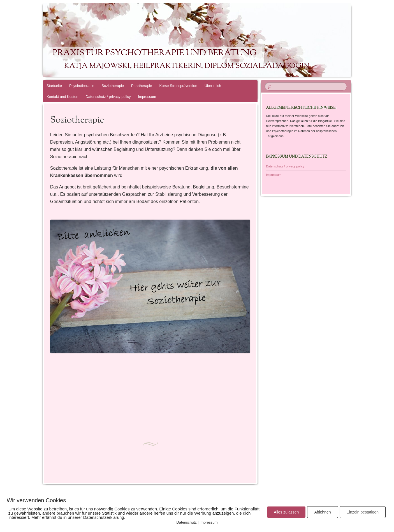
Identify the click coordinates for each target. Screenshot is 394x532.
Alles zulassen (286, 512)
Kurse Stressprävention (178, 86)
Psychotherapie (82, 86)
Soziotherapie (113, 86)
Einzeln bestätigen (363, 512)
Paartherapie (142, 86)
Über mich (213, 86)
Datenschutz (186, 522)
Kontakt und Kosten (62, 97)
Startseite (54, 86)
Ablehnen (322, 512)
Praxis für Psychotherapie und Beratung (155, 53)
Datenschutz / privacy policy (108, 97)
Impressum (147, 97)
